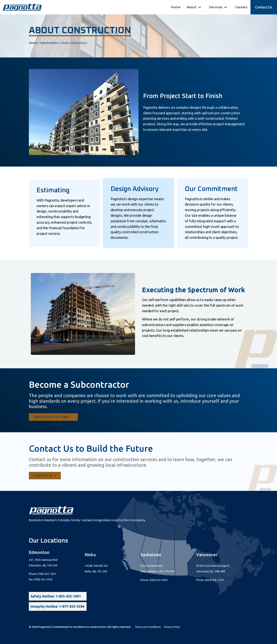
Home (33, 43)
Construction (49, 43)
